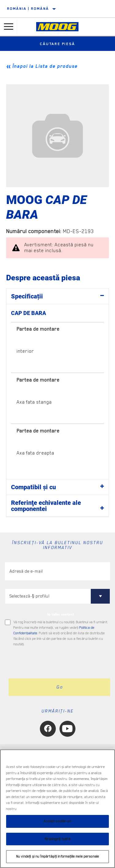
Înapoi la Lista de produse (45, 66)
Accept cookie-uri (57, 821)
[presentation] (56, 663)
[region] (57, 809)
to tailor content (61, 614)
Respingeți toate (57, 839)
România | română (28, 9)
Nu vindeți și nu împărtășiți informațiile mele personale (57, 856)
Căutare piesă (57, 44)
